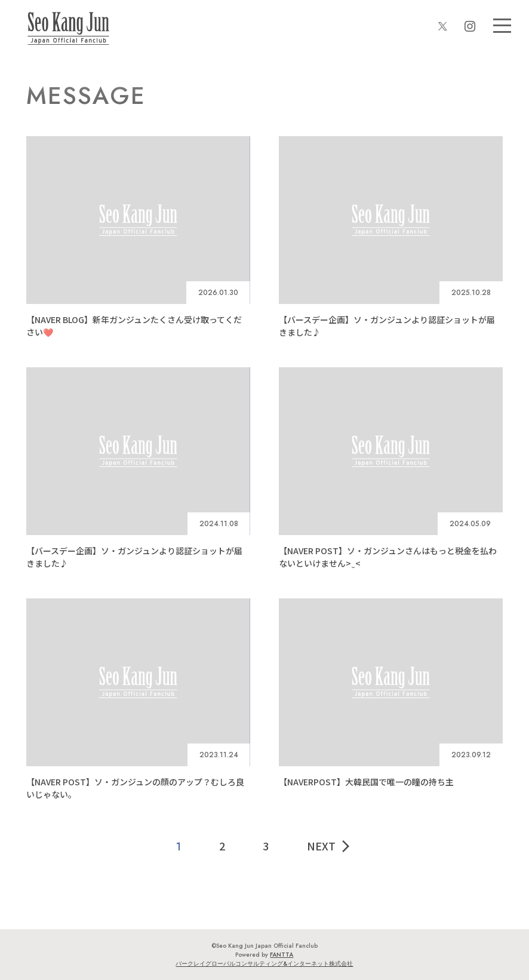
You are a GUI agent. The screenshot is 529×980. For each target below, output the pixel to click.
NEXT (330, 846)
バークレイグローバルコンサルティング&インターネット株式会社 (264, 964)
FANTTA (282, 955)
